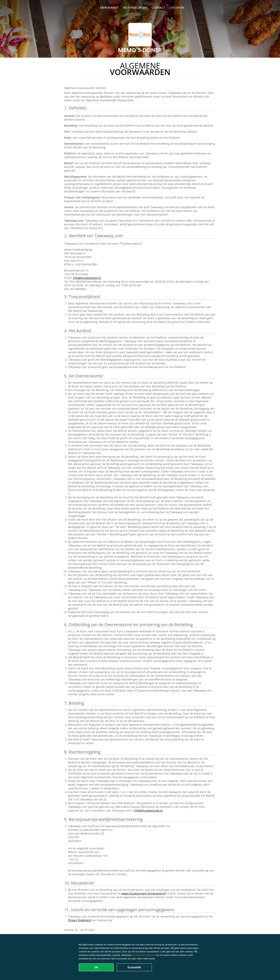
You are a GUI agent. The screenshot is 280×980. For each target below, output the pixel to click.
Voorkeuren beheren (144, 955)
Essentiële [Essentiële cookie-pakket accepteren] (134, 967)
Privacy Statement (80, 920)
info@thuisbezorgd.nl (87, 278)
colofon (177, 7)
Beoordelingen (135, 7)
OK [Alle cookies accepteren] (96, 967)
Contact (158, 7)
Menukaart (109, 7)
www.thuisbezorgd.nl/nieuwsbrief (144, 893)
